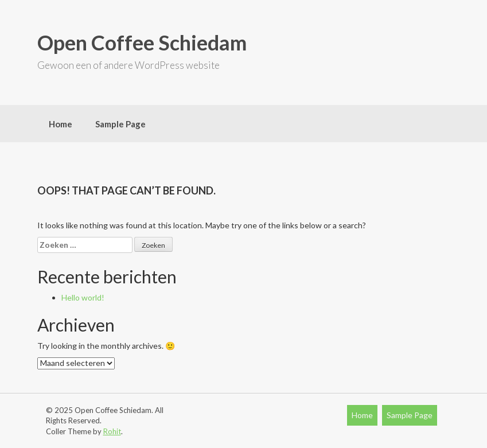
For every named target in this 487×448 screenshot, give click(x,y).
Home (61, 124)
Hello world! (83, 297)
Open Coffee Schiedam (142, 42)
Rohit (112, 431)
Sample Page (120, 124)
